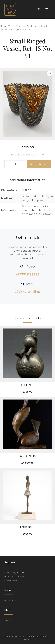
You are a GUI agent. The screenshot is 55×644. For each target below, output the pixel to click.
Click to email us (28, 292)
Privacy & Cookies (14, 577)
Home (4, 26)
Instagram (10, 600)
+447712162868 (27, 274)
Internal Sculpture (28, 26)
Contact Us (11, 580)
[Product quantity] (15, 164)
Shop (12, 26)
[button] (50, 73)
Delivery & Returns (15, 573)
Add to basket (39, 164)
